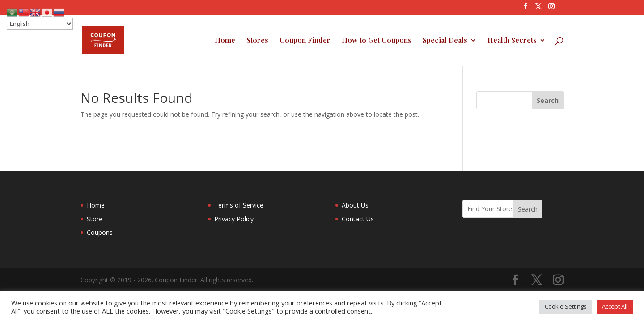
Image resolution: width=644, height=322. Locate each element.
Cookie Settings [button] (566, 306)
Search (528, 209)
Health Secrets (512, 41)
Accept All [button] (615, 306)
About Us (355, 205)
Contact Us (358, 219)
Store (95, 219)
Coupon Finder (305, 41)
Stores (257, 41)
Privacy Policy (234, 219)
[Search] (548, 100)
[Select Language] (40, 24)
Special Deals (445, 41)
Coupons (100, 232)
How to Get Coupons (377, 41)
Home (225, 41)
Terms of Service (239, 205)
